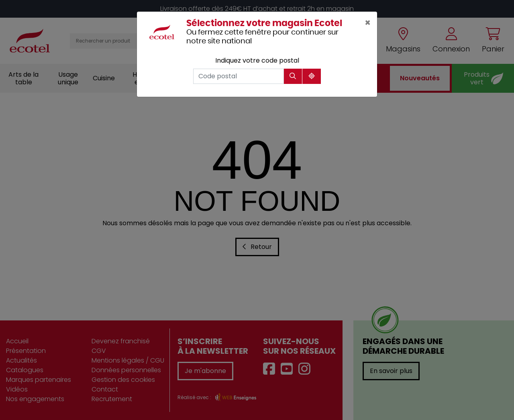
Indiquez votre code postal (257, 60)
